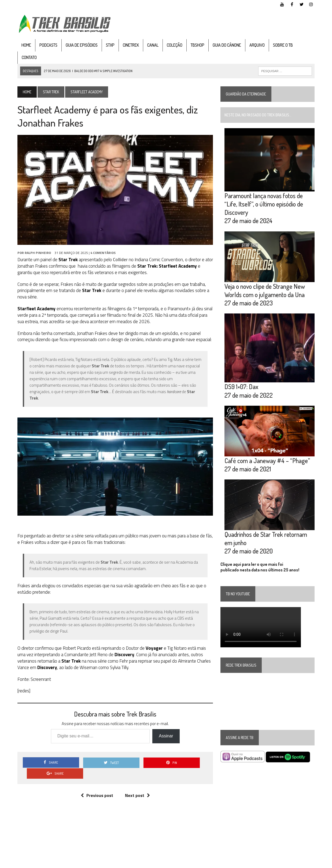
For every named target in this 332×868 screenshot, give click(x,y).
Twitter (289, 863)
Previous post (97, 786)
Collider (119, 260)
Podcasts (48, 45)
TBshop (197, 45)
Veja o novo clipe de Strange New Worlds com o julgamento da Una (265, 291)
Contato (28, 57)
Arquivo (256, 45)
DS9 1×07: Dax (242, 388)
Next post (137, 786)
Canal (152, 45)
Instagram (308, 863)
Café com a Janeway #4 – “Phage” (268, 462)
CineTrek (130, 45)
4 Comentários (102, 254)
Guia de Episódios (81, 45)
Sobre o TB (282, 45)
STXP (109, 45)
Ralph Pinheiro (37, 254)
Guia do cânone (226, 45)
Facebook (271, 863)
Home (25, 45)
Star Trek (50, 92)
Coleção (174, 45)
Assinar (166, 737)
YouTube (252, 863)
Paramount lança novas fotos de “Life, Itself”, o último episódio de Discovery (264, 204)
